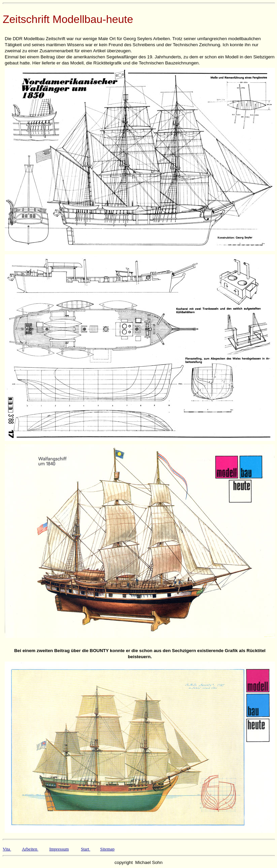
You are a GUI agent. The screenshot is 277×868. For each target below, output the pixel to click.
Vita (6, 849)
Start (85, 849)
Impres (55, 849)
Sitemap (107, 849)
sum (65, 849)
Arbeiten (30, 849)
